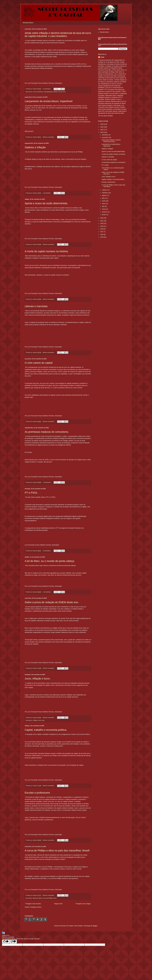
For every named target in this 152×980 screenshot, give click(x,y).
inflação (56, 92)
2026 (102, 124)
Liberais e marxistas (36, 306)
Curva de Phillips (48, 898)
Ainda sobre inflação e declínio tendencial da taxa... (111, 141)
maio (104, 204)
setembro (105, 193)
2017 (102, 232)
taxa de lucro (62, 92)
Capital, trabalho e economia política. (46, 730)
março (104, 209)
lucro (43, 720)
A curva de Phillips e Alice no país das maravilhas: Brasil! (57, 851)
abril (104, 206)
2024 (102, 130)
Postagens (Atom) (36, 907)
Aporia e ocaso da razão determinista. (46, 203)
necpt (102, 57)
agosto (104, 195)
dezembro (105, 135)
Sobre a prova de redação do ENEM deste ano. (52, 602)
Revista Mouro (28, 23)
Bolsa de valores (38, 898)
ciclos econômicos (38, 92)
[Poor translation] (13, 942)
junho (104, 201)
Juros (40, 720)
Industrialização (48, 92)
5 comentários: (47, 89)
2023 (102, 132)
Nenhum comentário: (49, 137)
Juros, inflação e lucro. (38, 679)
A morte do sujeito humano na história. (47, 251)
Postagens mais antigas (83, 904)
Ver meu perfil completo (105, 116)
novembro (105, 137)
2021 (102, 221)
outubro (105, 190)
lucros (55, 898)
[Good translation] (6, 942)
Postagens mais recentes (33, 904)
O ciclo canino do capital (39, 363)
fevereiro (105, 212)
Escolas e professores (37, 793)
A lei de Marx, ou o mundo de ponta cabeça (49, 561)
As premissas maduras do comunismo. (47, 432)
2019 (102, 226)
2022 (102, 218)
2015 (102, 237)
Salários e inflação (35, 147)
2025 (102, 127)
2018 (102, 229)
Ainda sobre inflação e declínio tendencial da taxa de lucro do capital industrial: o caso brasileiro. (58, 35)
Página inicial (58, 904)
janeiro (104, 215)
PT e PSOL (31, 493)
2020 (102, 223)
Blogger (95, 926)
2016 (102, 234)
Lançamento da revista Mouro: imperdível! (49, 101)
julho (104, 198)
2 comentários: (47, 193)
